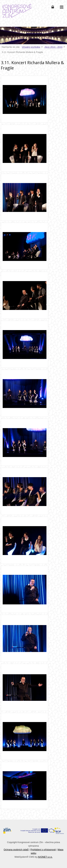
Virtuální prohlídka (31, 47)
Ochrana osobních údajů (16, 850)
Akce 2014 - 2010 (53, 47)
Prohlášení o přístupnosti (43, 850)
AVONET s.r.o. (45, 857)
